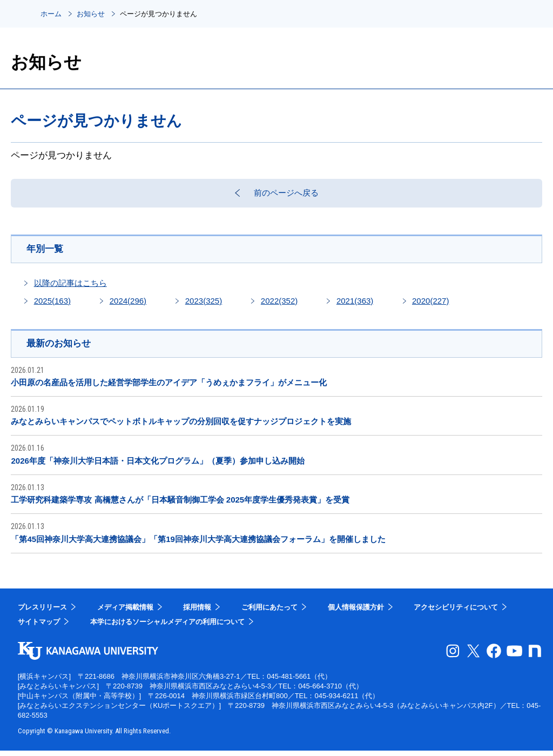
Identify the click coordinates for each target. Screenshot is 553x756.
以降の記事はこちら (70, 288)
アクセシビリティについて (456, 613)
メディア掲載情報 (125, 613)
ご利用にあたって (269, 613)
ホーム (51, 14)
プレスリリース (42, 613)
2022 (279, 306)
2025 (52, 306)
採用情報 (197, 613)
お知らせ (91, 14)
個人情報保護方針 (356, 613)
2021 (355, 306)
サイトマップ (39, 627)
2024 (128, 306)
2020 (430, 306)
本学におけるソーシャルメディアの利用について (167, 627)
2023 (204, 306)
